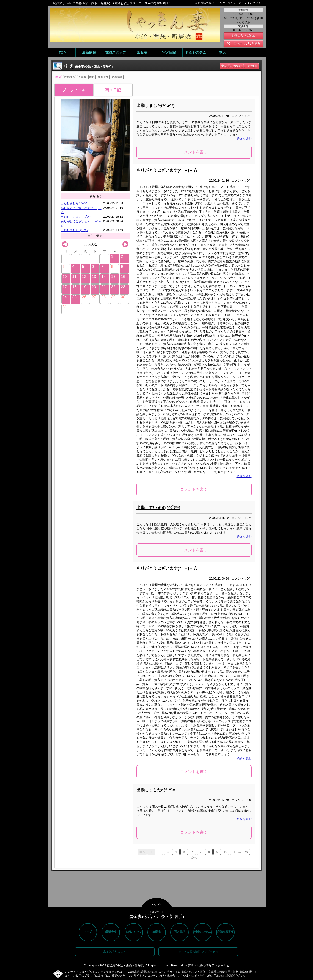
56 (246, 852)
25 (74, 297)
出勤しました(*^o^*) (74, 203)
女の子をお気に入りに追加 (239, 66)
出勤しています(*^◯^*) (76, 217)
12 (84, 277)
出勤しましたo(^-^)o (74, 230)
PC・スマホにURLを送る (243, 43)
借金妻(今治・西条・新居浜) (126, 965)
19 (84, 287)
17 (65, 287)
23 (123, 287)
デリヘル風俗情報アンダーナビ (208, 965)
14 (104, 277)
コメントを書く (194, 152)
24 (65, 297)
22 (113, 287)
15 (113, 277)
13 (94, 277)
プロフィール (74, 90)
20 (94, 287)
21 (104, 287)
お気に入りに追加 (243, 36)
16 (123, 277)
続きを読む (244, 139)
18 (74, 287)
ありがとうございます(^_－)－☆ (167, 170)
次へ (194, 858)
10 (65, 277)
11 (74, 277)
